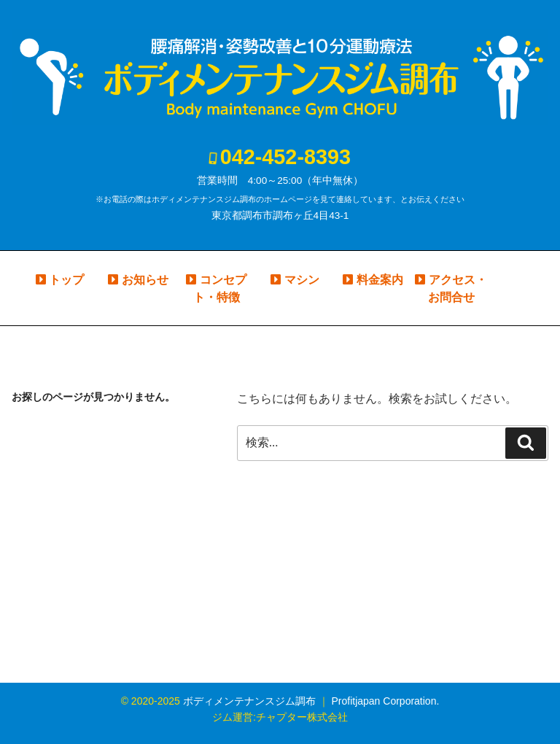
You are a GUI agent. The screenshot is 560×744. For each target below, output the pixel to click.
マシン (302, 280)
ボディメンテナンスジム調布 (249, 701)
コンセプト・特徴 (220, 288)
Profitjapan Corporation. (385, 701)
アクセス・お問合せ (458, 288)
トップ (66, 280)
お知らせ (145, 280)
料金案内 (380, 280)
